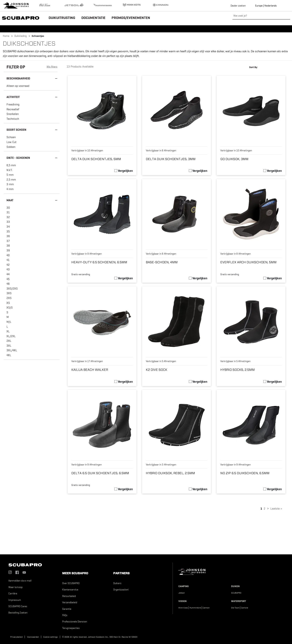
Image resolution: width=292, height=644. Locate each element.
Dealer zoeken (238, 6)
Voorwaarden (33, 637)
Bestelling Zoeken (18, 613)
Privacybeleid (16, 637)
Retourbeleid (69, 596)
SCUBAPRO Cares (18, 606)
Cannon (206, 608)
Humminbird (195, 608)
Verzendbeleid (70, 602)
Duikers (117, 583)
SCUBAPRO (236, 593)
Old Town (235, 608)
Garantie (67, 609)
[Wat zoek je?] (261, 16)
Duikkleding (20, 36)
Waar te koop (15, 587)
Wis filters (52, 67)
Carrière (13, 593)
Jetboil (182, 593)
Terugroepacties (71, 628)
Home (6, 36)
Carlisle (245, 608)
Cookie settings (50, 637)
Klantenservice (70, 590)
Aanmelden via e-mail (20, 581)
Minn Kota (183, 608)
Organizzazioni (121, 590)
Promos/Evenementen (131, 18)
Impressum (15, 600)
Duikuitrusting (62, 18)
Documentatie (93, 18)
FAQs (65, 615)
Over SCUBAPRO (71, 583)
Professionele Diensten (75, 621)
